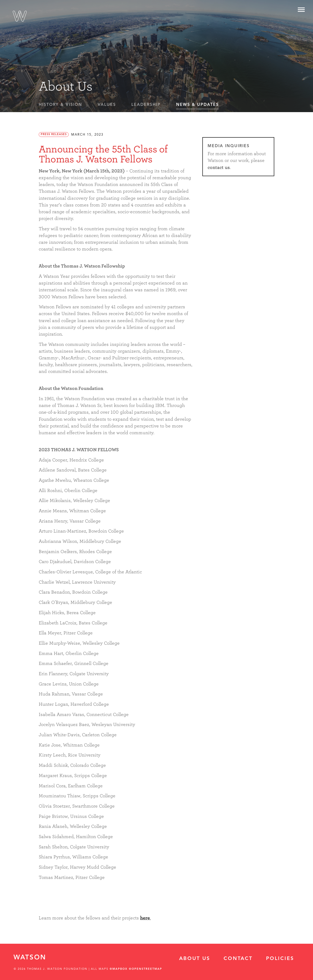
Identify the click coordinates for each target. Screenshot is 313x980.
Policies (280, 959)
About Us (195, 959)
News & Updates (197, 105)
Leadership (146, 105)
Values (107, 105)
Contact (238, 959)
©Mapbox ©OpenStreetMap (136, 969)
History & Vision (60, 105)
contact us (219, 167)
